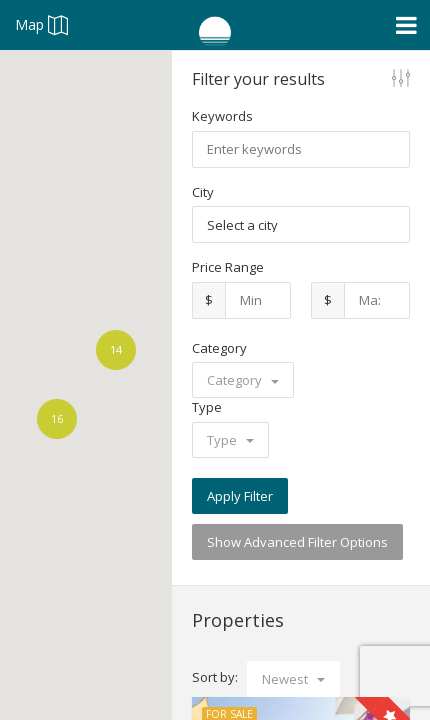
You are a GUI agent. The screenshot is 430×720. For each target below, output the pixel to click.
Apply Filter (240, 496)
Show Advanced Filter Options (297, 542)
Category (219, 348)
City (203, 192)
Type (207, 407)
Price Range (228, 267)
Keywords (222, 116)
